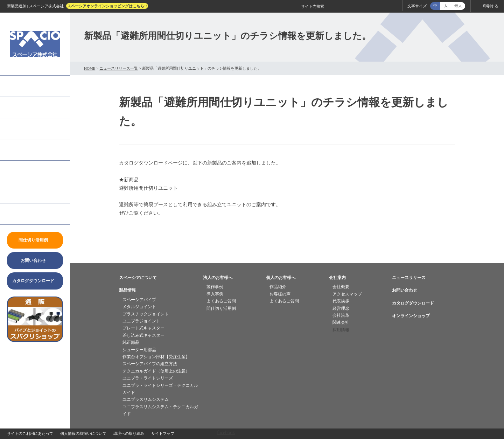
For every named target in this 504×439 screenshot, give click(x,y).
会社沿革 (341, 315)
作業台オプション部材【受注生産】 (156, 357)
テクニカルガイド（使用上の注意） (156, 371)
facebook (35, 373)
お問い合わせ (405, 290)
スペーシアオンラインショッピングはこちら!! (107, 6)
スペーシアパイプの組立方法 (150, 364)
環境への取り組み (129, 433)
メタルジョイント (139, 307)
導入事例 (215, 294)
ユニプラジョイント (141, 321)
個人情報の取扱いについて (83, 433)
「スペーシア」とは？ (31, 86)
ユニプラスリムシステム (146, 399)
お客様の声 (280, 294)
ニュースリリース (27, 214)
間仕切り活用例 (221, 308)
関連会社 (341, 322)
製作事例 (215, 287)
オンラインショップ (411, 316)
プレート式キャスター (143, 328)
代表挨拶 (341, 301)
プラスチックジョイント (146, 314)
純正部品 (131, 342)
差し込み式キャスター (143, 335)
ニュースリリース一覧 (119, 68)
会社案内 (17, 192)
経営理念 (341, 308)
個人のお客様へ (24, 150)
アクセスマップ (347, 294)
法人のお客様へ (24, 129)
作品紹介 (278, 287)
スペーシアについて (138, 278)
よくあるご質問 (24, 171)
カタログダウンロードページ (151, 163)
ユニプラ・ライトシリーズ (148, 378)
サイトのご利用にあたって (30, 433)
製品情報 (17, 107)
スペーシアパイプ (139, 300)
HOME (90, 68)
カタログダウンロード (413, 303)
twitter (35, 392)
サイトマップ (163, 433)
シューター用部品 (139, 350)
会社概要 (341, 287)
